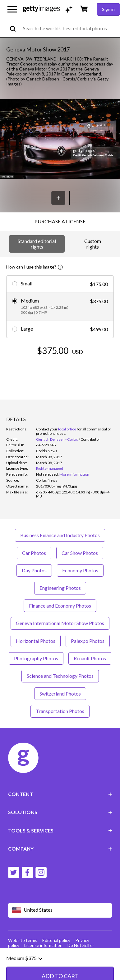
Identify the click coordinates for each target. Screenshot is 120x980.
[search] (15, 28)
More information (74, 474)
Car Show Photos (80, 553)
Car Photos (34, 553)
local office (67, 429)
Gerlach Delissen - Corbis (57, 439)
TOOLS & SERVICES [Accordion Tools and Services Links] (60, 830)
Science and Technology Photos (60, 676)
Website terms (23, 940)
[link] (47, 474)
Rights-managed (50, 468)
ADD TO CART (60, 369)
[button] (60, 140)
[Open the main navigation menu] (12, 9)
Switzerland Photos (60, 694)
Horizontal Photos (36, 641)
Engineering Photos (60, 588)
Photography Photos (36, 658)
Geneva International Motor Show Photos (60, 623)
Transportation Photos (60, 711)
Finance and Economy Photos (60, 606)
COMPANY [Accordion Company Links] (60, 849)
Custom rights (93, 244)
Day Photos (34, 570)
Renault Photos (90, 658)
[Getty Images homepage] (41, 9)
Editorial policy (56, 940)
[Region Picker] (60, 910)
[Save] (58, 198)
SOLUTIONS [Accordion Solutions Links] (60, 812)
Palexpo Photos (88, 641)
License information (43, 945)
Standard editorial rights (37, 244)
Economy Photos (80, 570)
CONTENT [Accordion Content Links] (60, 794)
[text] (70, 28)
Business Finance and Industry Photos (60, 535)
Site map (33, 950)
